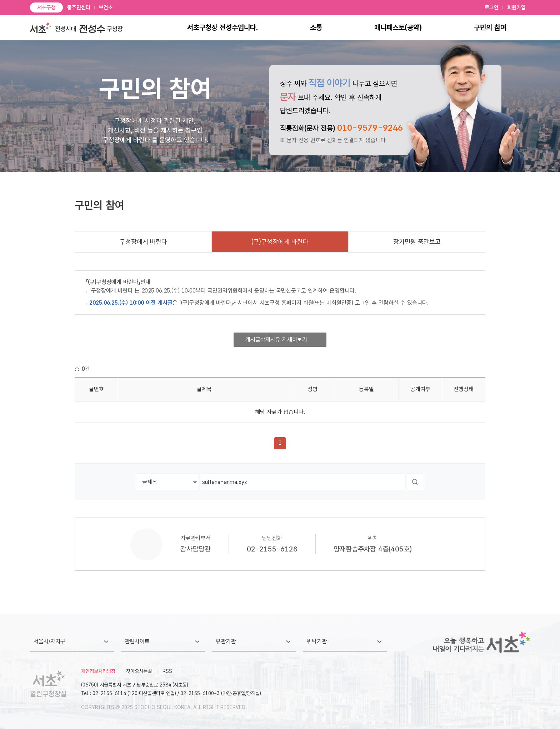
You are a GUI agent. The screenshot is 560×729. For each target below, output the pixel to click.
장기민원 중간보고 (417, 242)
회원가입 (516, 8)
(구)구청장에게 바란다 (280, 242)
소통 (316, 28)
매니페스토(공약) (398, 28)
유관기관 (226, 641)
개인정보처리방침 (98, 671)
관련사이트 (137, 641)
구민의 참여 (490, 28)
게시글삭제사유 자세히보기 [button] (276, 339)
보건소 (106, 8)
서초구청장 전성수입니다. (222, 28)
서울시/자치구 (49, 641)
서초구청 (46, 8)
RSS (167, 671)
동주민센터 (79, 8)
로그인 (492, 8)
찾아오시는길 (139, 671)
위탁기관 (317, 641)
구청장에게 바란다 (143, 242)
